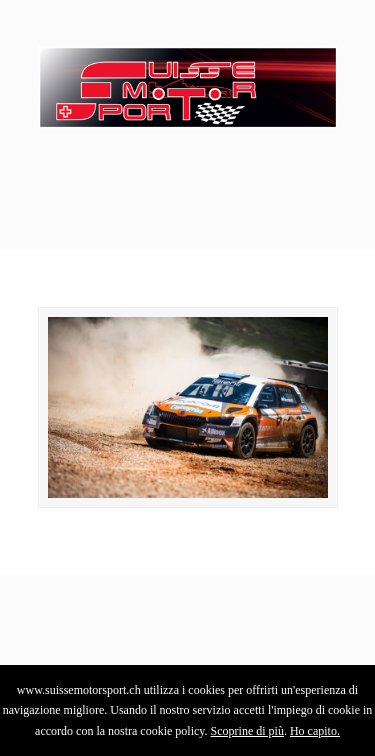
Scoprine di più (247, 731)
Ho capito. (315, 731)
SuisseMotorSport (188, 81)
